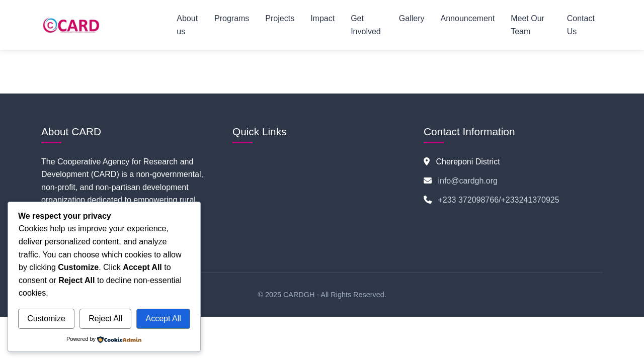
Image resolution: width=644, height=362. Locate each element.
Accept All (163, 319)
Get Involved (366, 25)
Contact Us (581, 25)
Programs (232, 18)
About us (187, 25)
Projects (280, 18)
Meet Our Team (528, 25)
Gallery (412, 18)
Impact (323, 18)
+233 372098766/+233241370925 (498, 200)
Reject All (105, 319)
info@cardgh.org (468, 181)
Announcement (468, 18)
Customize (46, 319)
